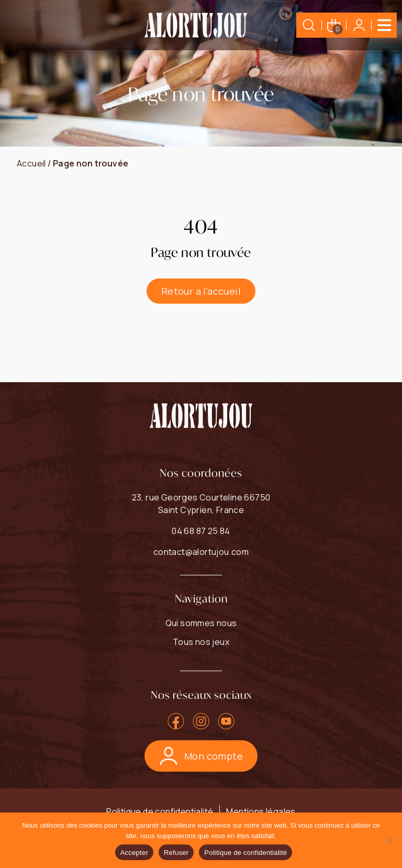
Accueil (31, 163)
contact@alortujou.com (201, 552)
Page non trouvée (91, 163)
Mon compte (201, 756)
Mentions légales (261, 811)
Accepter (134, 853)
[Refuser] (389, 840)
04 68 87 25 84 (201, 531)
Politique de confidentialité (160, 811)
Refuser (176, 853)
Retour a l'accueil (201, 291)
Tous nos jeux (201, 642)
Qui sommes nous (201, 623)
